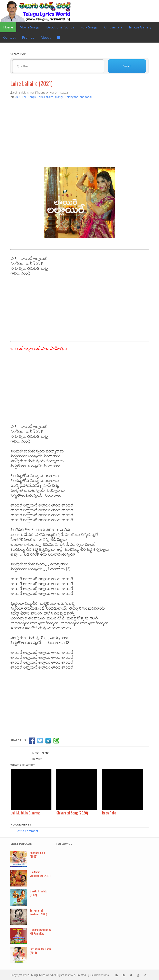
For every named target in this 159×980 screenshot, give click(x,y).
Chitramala (113, 27)
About (46, 37)
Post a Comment (27, 831)
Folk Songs (89, 27)
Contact (9, 37)
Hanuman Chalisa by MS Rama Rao (40, 932)
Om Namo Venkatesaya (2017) (40, 874)
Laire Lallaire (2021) (31, 83)
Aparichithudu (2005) (37, 855)
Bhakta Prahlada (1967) (39, 893)
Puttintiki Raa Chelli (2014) (40, 951)
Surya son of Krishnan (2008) (38, 912)
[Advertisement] (80, 134)
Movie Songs (30, 27)
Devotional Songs (60, 27)
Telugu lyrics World (42, 975)
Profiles (28, 37)
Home (8, 27)
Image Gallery (140, 27)
